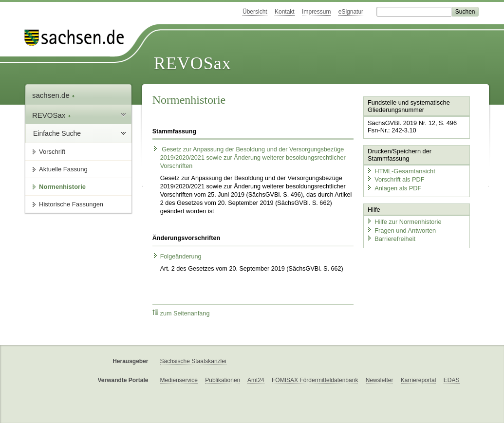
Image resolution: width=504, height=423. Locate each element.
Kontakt (285, 12)
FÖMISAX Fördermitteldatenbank (315, 380)
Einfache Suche (57, 133)
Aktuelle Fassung (63, 169)
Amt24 (256, 380)
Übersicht (255, 12)
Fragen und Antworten (401, 230)
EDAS (452, 380)
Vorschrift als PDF (395, 179)
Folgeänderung (177, 257)
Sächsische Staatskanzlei (193, 361)
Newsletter (380, 380)
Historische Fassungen (71, 204)
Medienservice (179, 380)
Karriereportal (419, 380)
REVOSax (193, 63)
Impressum (316, 12)
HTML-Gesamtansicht (401, 171)
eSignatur (351, 12)
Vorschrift (52, 152)
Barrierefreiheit (391, 239)
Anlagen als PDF (394, 188)
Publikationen (223, 380)
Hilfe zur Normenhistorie (404, 222)
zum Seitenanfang (181, 313)
